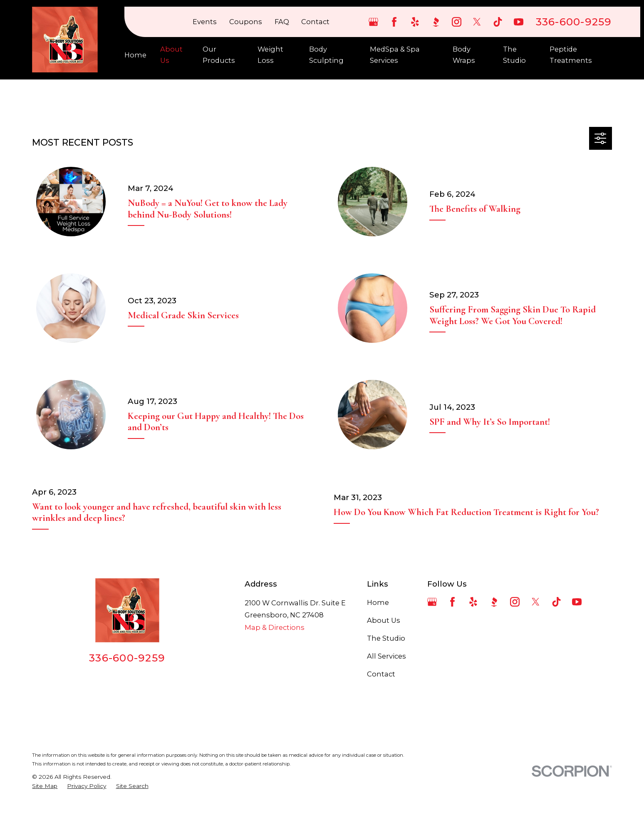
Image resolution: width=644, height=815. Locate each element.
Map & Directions (275, 627)
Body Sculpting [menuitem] (326, 54)
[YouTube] (519, 22)
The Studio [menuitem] (514, 54)
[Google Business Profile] (373, 22)
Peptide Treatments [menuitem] (571, 54)
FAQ (282, 22)
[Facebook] (394, 22)
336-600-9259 (574, 22)
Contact (315, 22)
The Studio (386, 638)
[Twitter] (477, 22)
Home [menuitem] (135, 55)
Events (205, 22)
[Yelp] (415, 22)
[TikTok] (498, 22)
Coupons (246, 22)
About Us (384, 620)
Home (378, 602)
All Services (386, 656)
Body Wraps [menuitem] (464, 54)
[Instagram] (457, 22)
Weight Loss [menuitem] (270, 54)
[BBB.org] (436, 22)
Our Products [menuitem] (219, 54)
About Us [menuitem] (171, 54)
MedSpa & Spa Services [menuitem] (395, 54)
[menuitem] (45, 786)
